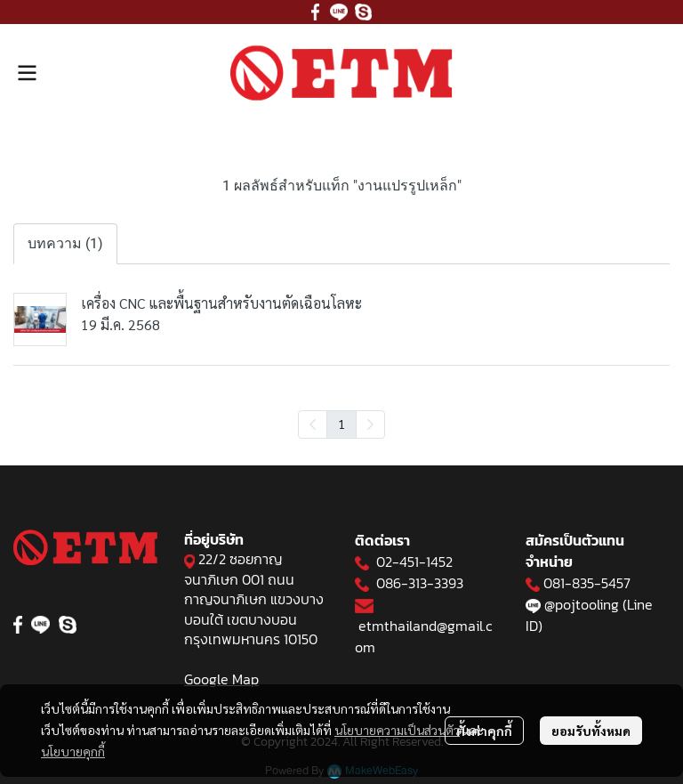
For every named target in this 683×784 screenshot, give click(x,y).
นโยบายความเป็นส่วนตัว (397, 730)
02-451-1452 (414, 562)
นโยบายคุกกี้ (73, 751)
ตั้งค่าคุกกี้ (484, 731)
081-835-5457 (587, 583)
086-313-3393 (420, 583)
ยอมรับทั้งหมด (591, 731)
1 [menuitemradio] (341, 424)
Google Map (221, 679)
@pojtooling (582, 604)
